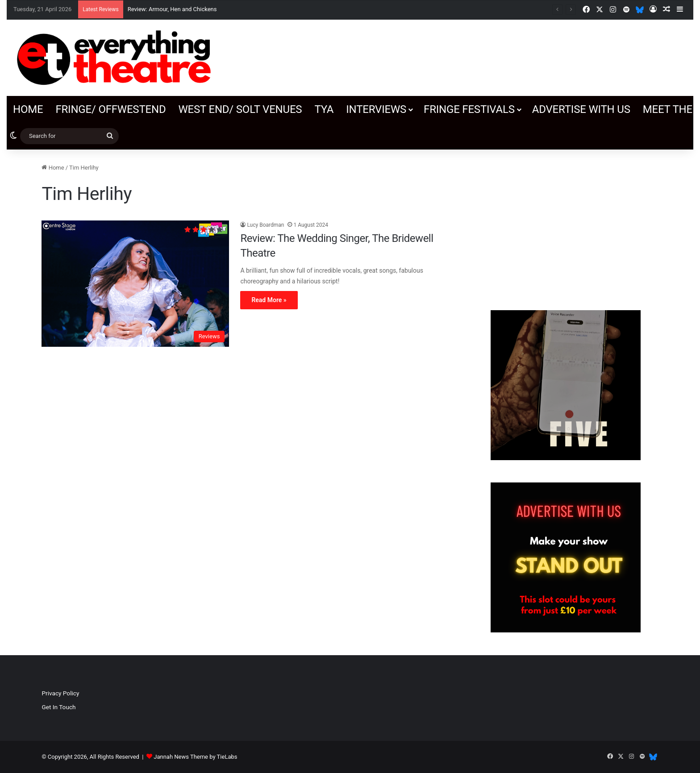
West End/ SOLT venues (240, 109)
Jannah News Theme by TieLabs (195, 757)
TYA (324, 109)
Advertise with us (581, 109)
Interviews (376, 109)
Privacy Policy (60, 693)
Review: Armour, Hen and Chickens (172, 9)
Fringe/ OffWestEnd (110, 109)
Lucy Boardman (265, 225)
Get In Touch (58, 707)
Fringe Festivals (469, 109)
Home (28, 109)
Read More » (269, 300)
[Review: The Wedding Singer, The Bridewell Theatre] (135, 284)
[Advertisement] (565, 225)
